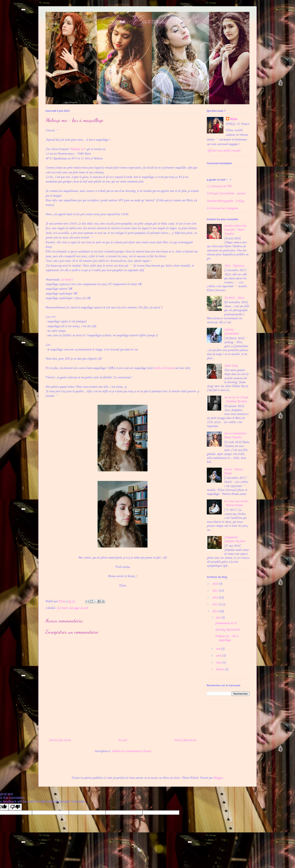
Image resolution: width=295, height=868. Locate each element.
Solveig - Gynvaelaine (231, 332)
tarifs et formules (164, 368)
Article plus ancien (185, 740)
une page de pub (78, 608)
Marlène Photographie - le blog (225, 201)
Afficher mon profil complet (224, 151)
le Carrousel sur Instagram (222, 208)
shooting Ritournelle (227, 630)
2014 (215, 611)
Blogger (218, 778)
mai (218, 649)
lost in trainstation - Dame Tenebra (236, 435)
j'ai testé (62, 608)
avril (219, 656)
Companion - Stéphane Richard (235, 539)
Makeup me (77, 149)
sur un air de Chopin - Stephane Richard (236, 399)
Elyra (233, 119)
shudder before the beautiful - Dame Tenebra (235, 230)
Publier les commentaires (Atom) (131, 751)
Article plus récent (60, 740)
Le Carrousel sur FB (219, 186)
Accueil (122, 740)
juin (219, 618)
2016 (215, 598)
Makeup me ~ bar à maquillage (227, 638)
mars (219, 663)
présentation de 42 (226, 623)
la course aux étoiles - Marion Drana (236, 503)
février (220, 669)
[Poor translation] (15, 807)
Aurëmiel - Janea (234, 298)
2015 (215, 605)
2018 (215, 584)
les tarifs (66, 280)
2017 (215, 591)
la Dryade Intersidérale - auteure (226, 194)
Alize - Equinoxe (234, 266)
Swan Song (231, 366)
